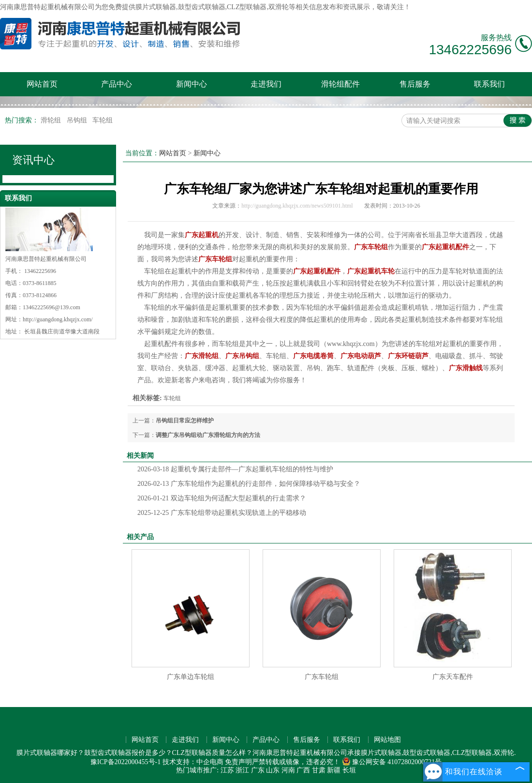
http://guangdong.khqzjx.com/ (58, 319)
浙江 (242, 770)
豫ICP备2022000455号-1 (126, 762)
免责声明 (238, 762)
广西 (303, 770)
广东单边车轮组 (191, 677)
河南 (288, 770)
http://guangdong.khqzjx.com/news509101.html (297, 206)
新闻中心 (192, 84)
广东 (258, 770)
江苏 (227, 770)
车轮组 (103, 120)
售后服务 (415, 84)
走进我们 (266, 84)
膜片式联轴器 (156, 7)
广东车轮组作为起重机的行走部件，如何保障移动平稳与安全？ (249, 484)
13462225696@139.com (52, 307)
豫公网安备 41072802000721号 (392, 762)
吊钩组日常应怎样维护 (185, 421)
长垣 (349, 770)
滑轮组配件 (340, 84)
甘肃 (319, 770)
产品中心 (117, 84)
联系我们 (489, 84)
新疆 (334, 770)
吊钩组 (78, 120)
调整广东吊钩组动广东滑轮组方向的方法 (208, 435)
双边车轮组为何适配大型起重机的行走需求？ (222, 498)
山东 (273, 770)
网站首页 (42, 84)
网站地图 (387, 740)
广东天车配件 (453, 677)
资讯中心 (33, 160)
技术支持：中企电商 (193, 762)
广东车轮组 (322, 677)
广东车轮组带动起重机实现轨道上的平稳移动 (222, 513)
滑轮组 (52, 120)
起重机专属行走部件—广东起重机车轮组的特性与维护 (235, 469)
